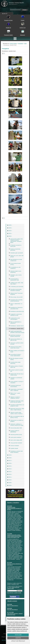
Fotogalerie (21, 44)
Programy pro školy (8, 20)
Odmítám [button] (18, 638)
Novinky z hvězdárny (13, 503)
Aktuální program (12, 601)
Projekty (23, 20)
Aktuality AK (8, 28)
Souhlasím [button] (18, 635)
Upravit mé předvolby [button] (18, 641)
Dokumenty (23, 35)
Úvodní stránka (13, 44)
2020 (25, 44)
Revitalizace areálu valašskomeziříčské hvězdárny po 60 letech (14, 508)
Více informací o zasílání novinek (14, 593)
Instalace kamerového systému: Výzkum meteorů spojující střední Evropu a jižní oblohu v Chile (14, 536)
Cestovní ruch (23, 28)
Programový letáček (8, 35)
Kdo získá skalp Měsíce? (13, 610)
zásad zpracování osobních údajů (13, 588)
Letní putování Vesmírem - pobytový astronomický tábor (15, 614)
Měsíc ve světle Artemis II (13, 606)
